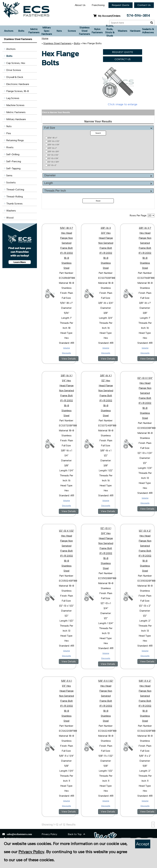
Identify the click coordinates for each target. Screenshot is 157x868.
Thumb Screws (14, 204)
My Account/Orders (107, 16)
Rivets (10, 147)
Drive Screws (14, 70)
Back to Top (76, 834)
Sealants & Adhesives (148, 31)
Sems (9, 175)
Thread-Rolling (15, 197)
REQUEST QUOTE (123, 52)
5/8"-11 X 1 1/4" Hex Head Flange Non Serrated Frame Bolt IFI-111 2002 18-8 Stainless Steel (66, 701)
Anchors (9, 31)
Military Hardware (16, 119)
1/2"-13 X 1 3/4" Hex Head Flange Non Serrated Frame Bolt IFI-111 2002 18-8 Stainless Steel (106, 548)
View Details (69, 359)
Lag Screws (13, 98)
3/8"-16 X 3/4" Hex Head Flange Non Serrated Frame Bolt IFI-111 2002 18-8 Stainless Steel (106, 248)
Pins (9, 133)
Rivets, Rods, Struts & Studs (110, 31)
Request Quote (121, 5)
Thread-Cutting (15, 190)
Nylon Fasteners (97, 31)
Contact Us (144, 5)
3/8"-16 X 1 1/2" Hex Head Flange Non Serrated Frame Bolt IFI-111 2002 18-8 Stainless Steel (106, 396)
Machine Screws (15, 105)
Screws (72, 31)
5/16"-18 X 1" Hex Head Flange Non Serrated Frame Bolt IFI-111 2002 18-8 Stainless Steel (67, 248)
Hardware (135, 31)
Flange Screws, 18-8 (18, 91)
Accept (143, 844)
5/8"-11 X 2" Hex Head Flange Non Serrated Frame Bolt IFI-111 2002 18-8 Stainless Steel (145, 701)
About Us (80, 5)
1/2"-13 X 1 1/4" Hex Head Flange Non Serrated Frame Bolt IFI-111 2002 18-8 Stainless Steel (145, 398)
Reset (98, 201)
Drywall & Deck (15, 77)
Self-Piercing (14, 161)
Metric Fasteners (34, 31)
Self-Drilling (13, 154)
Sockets (11, 182)
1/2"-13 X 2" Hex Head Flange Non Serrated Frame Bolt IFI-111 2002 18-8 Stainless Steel (145, 551)
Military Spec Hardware (47, 31)
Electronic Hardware (18, 84)
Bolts (21, 31)
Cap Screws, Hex (16, 63)
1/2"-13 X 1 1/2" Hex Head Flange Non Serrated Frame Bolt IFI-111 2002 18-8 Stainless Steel (67, 551)
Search (98, 133)
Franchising (98, 5)
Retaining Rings (15, 140)
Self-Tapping (13, 168)
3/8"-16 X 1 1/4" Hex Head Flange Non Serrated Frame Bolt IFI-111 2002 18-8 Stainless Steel (66, 396)
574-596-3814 (138, 16)
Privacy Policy (49, 834)
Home (45, 38)
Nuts (59, 31)
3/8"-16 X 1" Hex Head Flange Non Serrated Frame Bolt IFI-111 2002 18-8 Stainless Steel (145, 248)
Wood (10, 218)
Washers (122, 31)
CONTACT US (123, 59)
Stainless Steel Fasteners (84, 31)
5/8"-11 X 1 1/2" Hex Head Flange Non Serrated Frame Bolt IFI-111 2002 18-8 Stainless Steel (106, 701)
